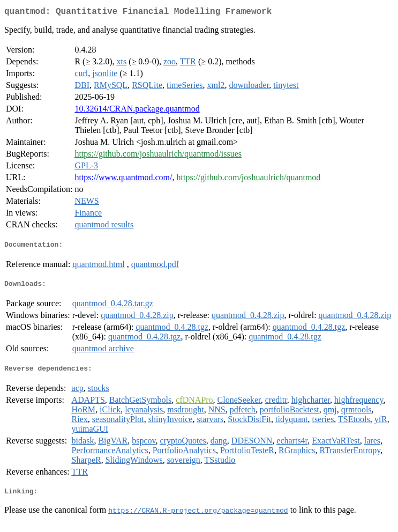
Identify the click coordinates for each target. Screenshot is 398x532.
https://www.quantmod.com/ (123, 179)
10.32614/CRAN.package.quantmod (137, 111)
